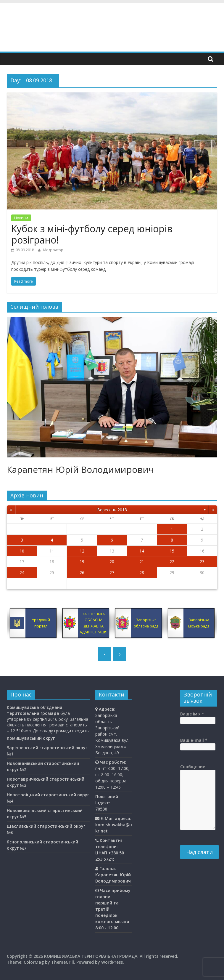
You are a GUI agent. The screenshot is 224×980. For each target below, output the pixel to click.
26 (82, 573)
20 (112, 562)
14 (142, 551)
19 (82, 562)
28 (142, 573)
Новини (21, 218)
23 (202, 562)
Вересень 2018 (112, 510)
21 (142, 562)
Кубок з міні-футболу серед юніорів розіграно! (92, 234)
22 (172, 562)
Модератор (53, 250)
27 (112, 573)
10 (22, 551)
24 (22, 573)
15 (172, 551)
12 (82, 551)
